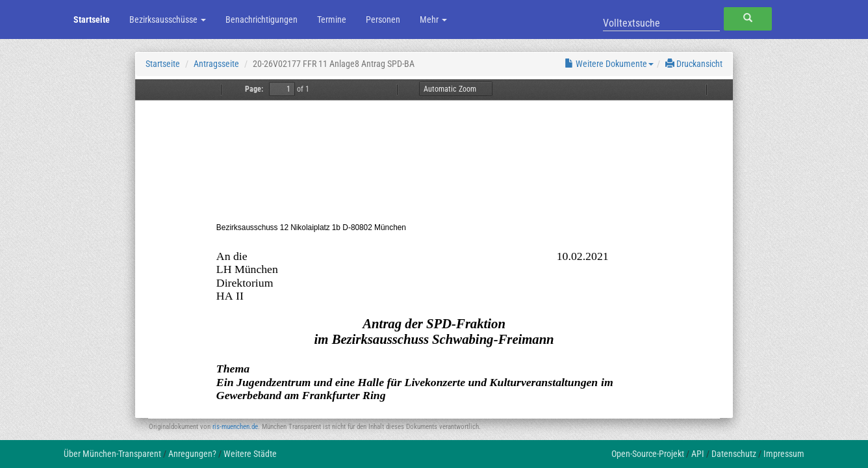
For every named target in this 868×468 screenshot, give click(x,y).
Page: (254, 89)
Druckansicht (694, 64)
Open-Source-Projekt (648, 454)
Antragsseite (216, 64)
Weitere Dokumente (609, 64)
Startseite (92, 19)
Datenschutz (734, 454)
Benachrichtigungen (262, 19)
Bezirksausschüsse (168, 19)
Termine (332, 19)
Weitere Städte (250, 454)
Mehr (433, 19)
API (698, 454)
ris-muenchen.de (235, 427)
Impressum (784, 454)
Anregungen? (192, 454)
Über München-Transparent (112, 454)
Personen (383, 19)
